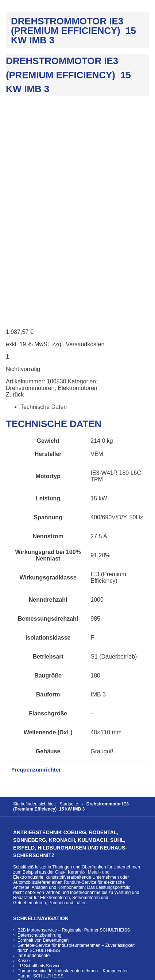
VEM (97, 247)
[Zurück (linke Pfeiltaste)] (3, 979)
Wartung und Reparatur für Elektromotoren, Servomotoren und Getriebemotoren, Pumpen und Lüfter (76, 691)
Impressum (28, 830)
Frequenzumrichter (36, 563)
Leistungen (28, 805)
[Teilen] (18, 972)
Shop (23, 774)
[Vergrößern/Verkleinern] (3, 972)
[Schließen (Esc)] (25, 972)
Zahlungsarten (32, 794)
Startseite (69, 597)
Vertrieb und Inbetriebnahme (73, 686)
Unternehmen (31, 800)
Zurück (15, 188)
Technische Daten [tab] (44, 200)
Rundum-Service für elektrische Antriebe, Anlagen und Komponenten (69, 678)
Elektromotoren (77, 181)
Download (27, 825)
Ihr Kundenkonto (34, 749)
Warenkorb (28, 784)
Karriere (25, 820)
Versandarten (30, 779)
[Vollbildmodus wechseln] (10, 972)
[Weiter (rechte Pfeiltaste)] (10, 979)
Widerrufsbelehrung (37, 789)
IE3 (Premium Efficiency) (108, 370)
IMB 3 (98, 487)
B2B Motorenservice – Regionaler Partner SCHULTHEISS (74, 723)
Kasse (24, 754)
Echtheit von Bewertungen (43, 733)
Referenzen (29, 810)
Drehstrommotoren (30, 181)
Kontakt (25, 815)
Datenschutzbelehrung (39, 728)
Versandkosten (85, 137)
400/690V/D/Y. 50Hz (117, 310)
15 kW (99, 291)
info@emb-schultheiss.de (38, 893)
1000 (97, 393)
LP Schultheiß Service (39, 759)
